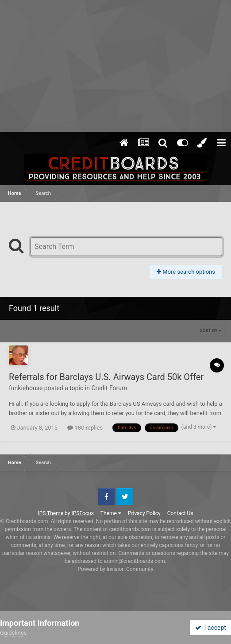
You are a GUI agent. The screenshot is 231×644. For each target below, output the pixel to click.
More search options (186, 272)
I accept (211, 628)
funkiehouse (26, 388)
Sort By (211, 331)
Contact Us (180, 513)
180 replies (85, 428)
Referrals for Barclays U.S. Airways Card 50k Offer (106, 377)
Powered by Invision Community (116, 569)
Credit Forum (109, 388)
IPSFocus (82, 513)
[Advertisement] (115, 66)
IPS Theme (50, 513)
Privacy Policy (144, 513)
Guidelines (13, 633)
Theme (111, 513)
